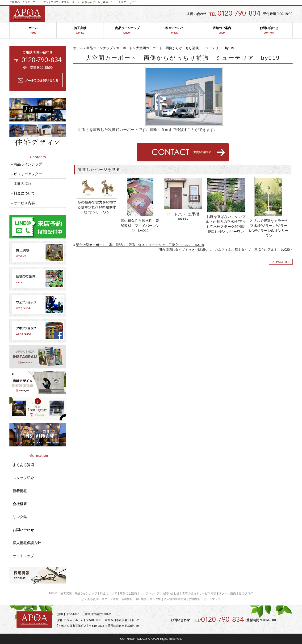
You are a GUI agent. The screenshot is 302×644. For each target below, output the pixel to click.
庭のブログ (246, 593)
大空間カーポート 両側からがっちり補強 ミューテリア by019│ (99, 2)
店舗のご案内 (222, 30)
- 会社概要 (19, 504)
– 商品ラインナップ (26, 164)
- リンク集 (19, 517)
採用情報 (195, 599)
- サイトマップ (22, 556)
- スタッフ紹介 (22, 478)
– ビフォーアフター (26, 174)
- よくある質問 (22, 465)
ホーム (33, 30)
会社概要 (141, 599)
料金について (174, 30)
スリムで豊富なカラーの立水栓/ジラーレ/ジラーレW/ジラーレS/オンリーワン (269, 228)
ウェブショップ (150, 593)
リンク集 (155, 599)
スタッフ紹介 (110, 599)
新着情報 (127, 599)
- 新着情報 (19, 491)
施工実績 (80, 30)
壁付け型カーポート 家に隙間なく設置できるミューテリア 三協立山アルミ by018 (140, 245)
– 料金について (23, 193)
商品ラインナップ (127, 30)
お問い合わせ (269, 30)
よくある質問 (90, 599)
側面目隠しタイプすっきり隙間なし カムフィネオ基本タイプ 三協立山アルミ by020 (224, 250)
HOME (53, 593)
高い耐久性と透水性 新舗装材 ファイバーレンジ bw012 (140, 226)
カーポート (124, 48)
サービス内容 (208, 593)
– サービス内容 (23, 203)
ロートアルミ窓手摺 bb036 (185, 216)
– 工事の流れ (21, 184)
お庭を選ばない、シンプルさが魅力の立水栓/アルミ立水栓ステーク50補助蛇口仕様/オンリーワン (226, 224)
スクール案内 (227, 593)
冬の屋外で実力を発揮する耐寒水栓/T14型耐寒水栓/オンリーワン (97, 207)
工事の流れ (189, 593)
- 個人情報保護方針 (26, 543)
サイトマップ (212, 599)
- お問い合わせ (22, 530)
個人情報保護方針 (175, 599)
